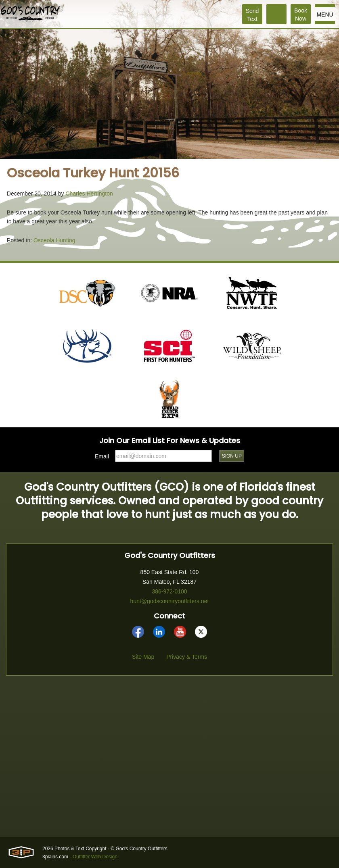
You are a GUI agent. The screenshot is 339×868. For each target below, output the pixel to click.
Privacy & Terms (187, 657)
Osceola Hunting (54, 240)
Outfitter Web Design (95, 857)
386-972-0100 (169, 591)
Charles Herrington (89, 194)
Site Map (143, 657)
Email (102, 456)
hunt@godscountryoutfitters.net (170, 601)
